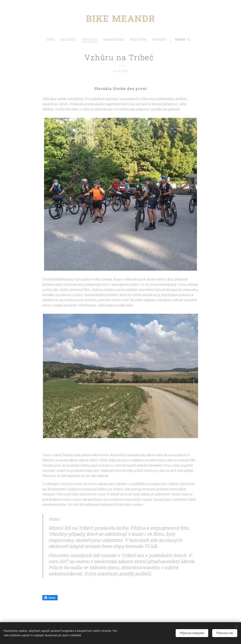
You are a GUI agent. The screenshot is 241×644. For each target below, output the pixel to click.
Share (50, 598)
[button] (177, 40)
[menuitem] (57, 40)
